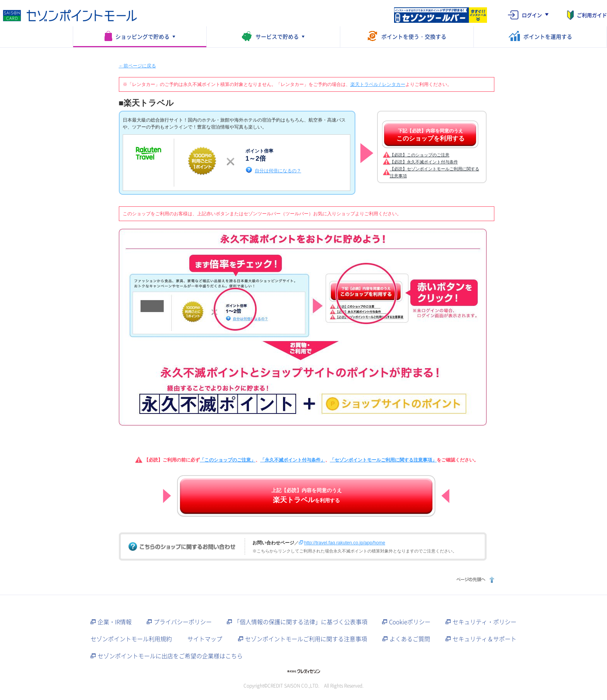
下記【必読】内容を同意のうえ (430, 135)
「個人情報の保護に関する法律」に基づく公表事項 (301, 622)
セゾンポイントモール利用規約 (131, 639)
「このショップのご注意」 (228, 460)
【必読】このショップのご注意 (420, 155)
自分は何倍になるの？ (278, 171)
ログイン (532, 15)
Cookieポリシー (410, 622)
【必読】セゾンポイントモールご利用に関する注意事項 (435, 172)
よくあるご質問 (410, 639)
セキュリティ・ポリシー (484, 622)
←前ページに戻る (137, 66)
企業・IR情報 (115, 622)
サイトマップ (205, 639)
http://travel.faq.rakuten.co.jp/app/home (345, 543)
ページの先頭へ (474, 579)
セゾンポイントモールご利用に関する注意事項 (306, 639)
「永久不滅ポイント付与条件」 (293, 460)
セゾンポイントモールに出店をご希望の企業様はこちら (170, 656)
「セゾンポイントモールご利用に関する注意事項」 (383, 460)
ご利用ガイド (592, 15)
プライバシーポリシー (183, 622)
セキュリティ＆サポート (484, 639)
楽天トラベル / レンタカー (378, 84)
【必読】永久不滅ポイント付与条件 (424, 162)
